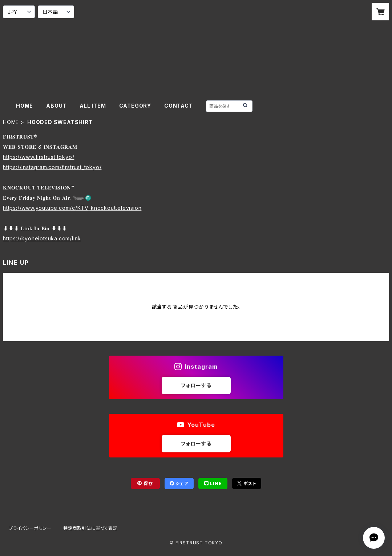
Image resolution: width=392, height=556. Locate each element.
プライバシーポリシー (30, 528)
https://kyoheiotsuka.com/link (42, 238)
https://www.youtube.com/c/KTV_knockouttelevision (72, 208)
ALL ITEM (93, 106)
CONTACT (179, 106)
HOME (25, 106)
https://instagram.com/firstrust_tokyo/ (52, 167)
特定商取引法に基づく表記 (90, 528)
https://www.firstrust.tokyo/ (39, 157)
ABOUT (56, 106)
